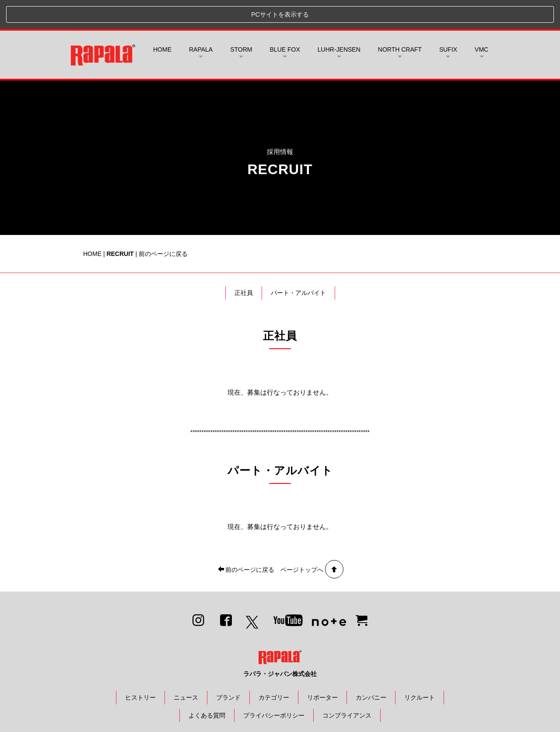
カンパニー (371, 669)
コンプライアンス (347, 686)
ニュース (186, 669)
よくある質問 (207, 686)
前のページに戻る (163, 224)
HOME (162, 21)
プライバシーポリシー (274, 686)
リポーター (322, 669)
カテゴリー (274, 669)
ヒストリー (140, 669)
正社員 (244, 264)
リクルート (420, 669)
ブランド (228, 669)
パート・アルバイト (298, 264)
